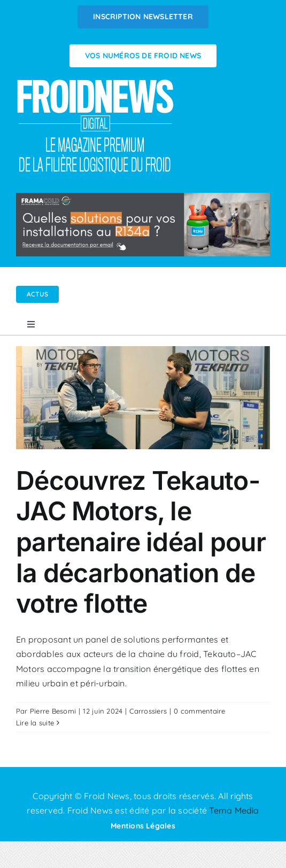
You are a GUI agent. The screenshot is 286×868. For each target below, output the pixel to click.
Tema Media (234, 810)
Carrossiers (148, 711)
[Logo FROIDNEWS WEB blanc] (96, 82)
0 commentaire (199, 711)
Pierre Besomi (53, 711)
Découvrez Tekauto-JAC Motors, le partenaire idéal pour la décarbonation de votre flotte (141, 542)
